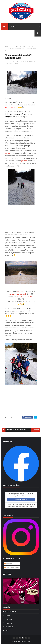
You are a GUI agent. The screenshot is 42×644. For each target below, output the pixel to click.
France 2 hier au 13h (24, 296)
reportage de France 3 (17, 294)
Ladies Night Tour (11, 612)
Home (7, 46)
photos (24, 161)
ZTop (7, 48)
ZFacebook (22, 46)
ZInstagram (31, 46)
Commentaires (11, 568)
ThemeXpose (25, 641)
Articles (8, 564)
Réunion (7, 615)
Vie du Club (14, 46)
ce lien (8, 153)
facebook (36, 430)
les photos (21, 291)
